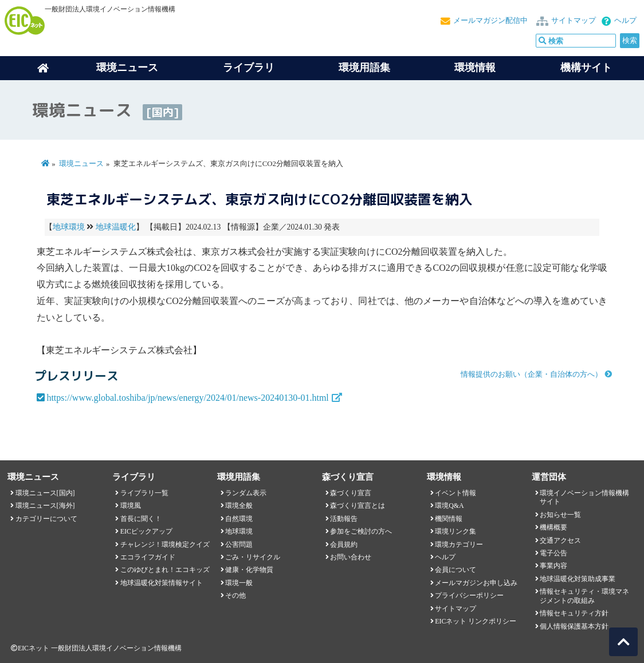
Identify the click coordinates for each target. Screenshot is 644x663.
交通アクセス (560, 540)
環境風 (131, 506)
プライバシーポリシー (469, 595)
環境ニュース (81, 164)
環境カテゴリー (459, 544)
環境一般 (239, 583)
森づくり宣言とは (358, 506)
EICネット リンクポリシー (476, 621)
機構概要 (553, 527)
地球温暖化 (116, 227)
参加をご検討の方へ (361, 531)
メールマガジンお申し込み (476, 583)
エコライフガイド (148, 557)
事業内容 (553, 566)
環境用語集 (364, 68)
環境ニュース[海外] (45, 506)
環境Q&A (449, 506)
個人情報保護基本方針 (574, 626)
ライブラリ (249, 68)
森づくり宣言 (351, 493)
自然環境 (239, 519)
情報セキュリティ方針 (574, 613)
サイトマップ (574, 21)
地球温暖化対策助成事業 (578, 579)
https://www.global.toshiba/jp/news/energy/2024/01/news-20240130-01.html (187, 398)
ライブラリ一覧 (144, 493)
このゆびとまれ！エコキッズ (165, 570)
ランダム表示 (246, 493)
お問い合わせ (351, 557)
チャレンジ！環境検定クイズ (165, 544)
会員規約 (344, 544)
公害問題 (239, 544)
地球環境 (69, 227)
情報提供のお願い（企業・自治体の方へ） (531, 374)
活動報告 (344, 519)
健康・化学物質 (249, 570)
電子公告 (553, 553)
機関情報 (449, 519)
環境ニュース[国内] (45, 493)
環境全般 (239, 506)
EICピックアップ (146, 531)
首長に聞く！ (141, 519)
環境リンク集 (455, 531)
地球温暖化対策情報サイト (162, 583)
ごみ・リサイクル (253, 557)
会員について (455, 570)
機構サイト (586, 68)
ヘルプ (625, 21)
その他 (235, 595)
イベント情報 (455, 493)
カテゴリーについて (46, 519)
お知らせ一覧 (560, 515)
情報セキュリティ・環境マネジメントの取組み (584, 596)
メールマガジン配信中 (490, 21)
